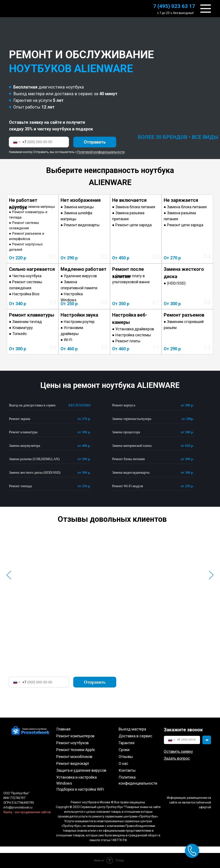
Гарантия (127, 743)
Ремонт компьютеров (75, 736)
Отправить (95, 142)
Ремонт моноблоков (74, 757)
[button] (178, 751)
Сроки (124, 750)
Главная (63, 729)
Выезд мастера (132, 729)
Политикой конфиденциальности (101, 152)
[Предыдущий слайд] (9, 575)
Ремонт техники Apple (76, 750)
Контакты (127, 770)
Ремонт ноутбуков (73, 743)
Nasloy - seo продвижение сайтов (27, 812)
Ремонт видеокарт (73, 763)
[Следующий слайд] (211, 575)
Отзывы (126, 757)
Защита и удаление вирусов (81, 770)
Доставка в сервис (135, 736)
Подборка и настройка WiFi (80, 789)
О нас (123, 763)
